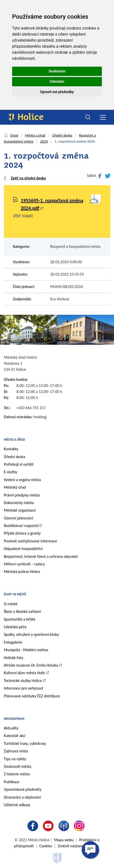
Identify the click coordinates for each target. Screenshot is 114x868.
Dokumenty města (19, 503)
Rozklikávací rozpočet (21, 526)
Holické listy (13, 658)
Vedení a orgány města (22, 480)
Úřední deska (62, 135)
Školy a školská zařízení (22, 611)
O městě (11, 604)
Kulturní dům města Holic (24, 673)
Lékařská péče (15, 627)
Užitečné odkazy (17, 805)
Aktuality (11, 728)
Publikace (12, 782)
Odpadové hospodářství (23, 549)
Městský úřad (15, 487)
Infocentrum (14, 719)
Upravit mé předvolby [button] (57, 92)
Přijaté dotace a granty (22, 533)
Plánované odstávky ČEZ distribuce (32, 696)
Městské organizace (20, 510)
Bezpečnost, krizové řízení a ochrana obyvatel (41, 556)
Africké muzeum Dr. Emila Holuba (31, 665)
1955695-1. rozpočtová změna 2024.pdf (52, 204)
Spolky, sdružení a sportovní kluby (31, 634)
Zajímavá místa (16, 751)
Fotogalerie (13, 642)
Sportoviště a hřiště (20, 619)
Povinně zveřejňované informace (30, 541)
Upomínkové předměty (23, 789)
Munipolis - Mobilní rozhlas (26, 650)
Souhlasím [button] (57, 71)
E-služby (10, 472)
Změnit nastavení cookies (78, 846)
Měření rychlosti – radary (24, 564)
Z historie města (17, 774)
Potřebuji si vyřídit (19, 464)
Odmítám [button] (57, 82)
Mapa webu (64, 840)
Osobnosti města (18, 766)
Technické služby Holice (23, 681)
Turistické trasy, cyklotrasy (25, 743)
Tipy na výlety (15, 759)
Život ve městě (15, 594)
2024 (44, 141)
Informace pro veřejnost (23, 688)
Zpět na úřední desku (28, 178)
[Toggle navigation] (103, 117)
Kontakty (11, 449)
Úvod (14, 135)
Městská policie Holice (22, 572)
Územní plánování (18, 518)
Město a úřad (35, 135)
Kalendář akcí (15, 736)
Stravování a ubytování (22, 797)
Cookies (46, 846)
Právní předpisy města (22, 495)
